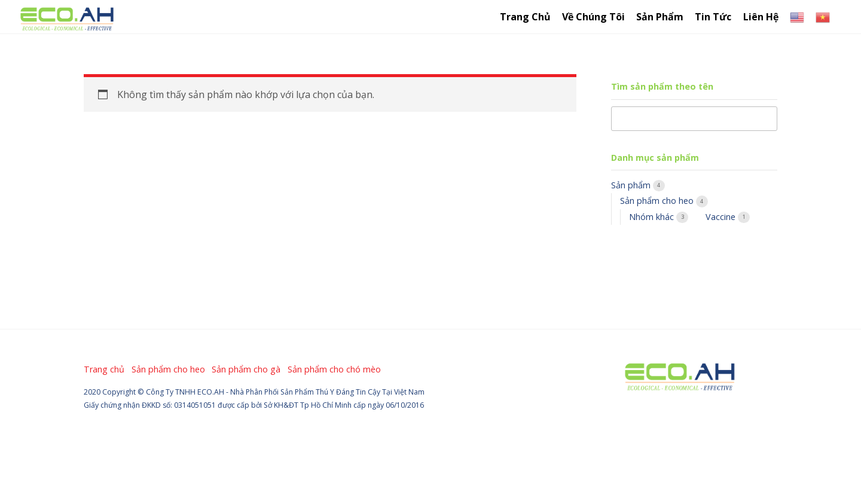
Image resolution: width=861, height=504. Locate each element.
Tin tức (713, 17)
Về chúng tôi (593, 17)
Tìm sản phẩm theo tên (662, 86)
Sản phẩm (632, 185)
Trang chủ (525, 17)
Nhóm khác (653, 217)
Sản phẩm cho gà (246, 369)
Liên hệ (761, 17)
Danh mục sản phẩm (655, 158)
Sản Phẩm (660, 17)
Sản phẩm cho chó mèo (334, 369)
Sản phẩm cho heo (658, 201)
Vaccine (722, 217)
